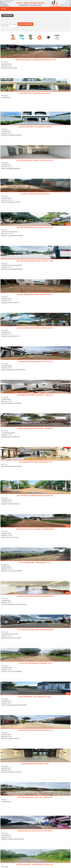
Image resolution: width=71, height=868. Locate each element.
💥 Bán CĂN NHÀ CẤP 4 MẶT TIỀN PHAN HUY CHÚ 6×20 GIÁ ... (35, 831)
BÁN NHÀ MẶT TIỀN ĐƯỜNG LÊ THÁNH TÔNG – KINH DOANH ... (35, 429)
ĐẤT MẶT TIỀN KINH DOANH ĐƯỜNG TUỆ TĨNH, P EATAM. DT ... (35, 294)
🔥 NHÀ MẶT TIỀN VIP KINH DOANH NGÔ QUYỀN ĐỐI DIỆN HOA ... (36, 596)
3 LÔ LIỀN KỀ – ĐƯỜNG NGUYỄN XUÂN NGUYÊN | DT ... (35, 194)
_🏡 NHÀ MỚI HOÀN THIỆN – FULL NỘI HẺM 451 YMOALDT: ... (35, 127)
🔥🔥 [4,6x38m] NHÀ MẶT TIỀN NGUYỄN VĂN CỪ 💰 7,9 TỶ (36, 462)
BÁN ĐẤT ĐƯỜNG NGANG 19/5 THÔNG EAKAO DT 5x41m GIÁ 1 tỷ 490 (35, 60)
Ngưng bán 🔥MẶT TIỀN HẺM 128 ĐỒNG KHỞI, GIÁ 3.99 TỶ (35, 730)
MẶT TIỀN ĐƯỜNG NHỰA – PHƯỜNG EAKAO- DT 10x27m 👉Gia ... (35, 864)
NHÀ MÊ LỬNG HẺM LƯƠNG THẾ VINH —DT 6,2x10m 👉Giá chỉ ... (35, 160)
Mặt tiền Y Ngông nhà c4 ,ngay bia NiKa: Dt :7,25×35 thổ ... (36, 227)
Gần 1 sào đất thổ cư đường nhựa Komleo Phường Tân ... (35, 496)
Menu (4, 9)
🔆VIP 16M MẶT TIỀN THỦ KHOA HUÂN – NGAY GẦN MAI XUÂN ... (36, 630)
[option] (13, 40)
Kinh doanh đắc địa (12, 232)
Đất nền (9, 64)
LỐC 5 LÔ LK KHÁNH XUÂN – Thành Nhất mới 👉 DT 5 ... (35, 563)
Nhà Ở (9, 98)
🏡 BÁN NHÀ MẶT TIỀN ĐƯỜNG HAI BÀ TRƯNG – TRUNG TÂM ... (35, 395)
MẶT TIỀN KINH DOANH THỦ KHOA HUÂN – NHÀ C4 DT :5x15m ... (35, 261)
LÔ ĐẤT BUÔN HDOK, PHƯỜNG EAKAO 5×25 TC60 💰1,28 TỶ (35, 362)
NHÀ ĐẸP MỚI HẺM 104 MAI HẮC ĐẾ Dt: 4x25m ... (35, 764)
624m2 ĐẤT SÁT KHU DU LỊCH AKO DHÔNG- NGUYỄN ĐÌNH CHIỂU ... (35, 529)
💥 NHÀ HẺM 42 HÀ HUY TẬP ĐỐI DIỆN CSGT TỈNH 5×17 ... (35, 93)
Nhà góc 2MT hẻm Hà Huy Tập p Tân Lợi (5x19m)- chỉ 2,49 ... (35, 328)
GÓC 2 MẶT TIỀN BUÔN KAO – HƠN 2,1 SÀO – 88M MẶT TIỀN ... (35, 797)
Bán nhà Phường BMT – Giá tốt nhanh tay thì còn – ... (35, 697)
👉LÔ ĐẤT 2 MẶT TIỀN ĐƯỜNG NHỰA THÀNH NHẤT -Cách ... (35, 663)
